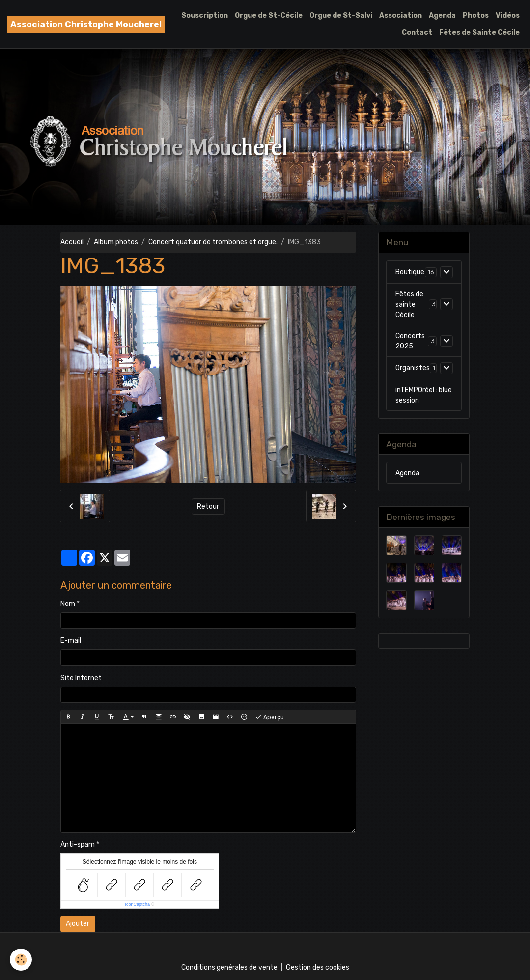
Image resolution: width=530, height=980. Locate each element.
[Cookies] (21, 960)
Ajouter (78, 924)
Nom (68, 604)
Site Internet (81, 678)
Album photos (116, 242)
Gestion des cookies (318, 967)
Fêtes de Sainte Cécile (479, 33)
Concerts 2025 (410, 341)
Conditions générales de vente (229, 967)
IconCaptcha (138, 904)
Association (401, 15)
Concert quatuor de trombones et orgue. (213, 242)
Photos (476, 15)
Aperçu (269, 717)
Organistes (413, 368)
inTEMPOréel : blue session (424, 395)
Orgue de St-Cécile (269, 15)
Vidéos (508, 15)
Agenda (442, 15)
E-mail (71, 641)
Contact (417, 33)
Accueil (72, 242)
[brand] (86, 24)
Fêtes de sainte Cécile (409, 304)
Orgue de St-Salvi (341, 15)
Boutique (410, 272)
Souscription (205, 15)
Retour (208, 506)
